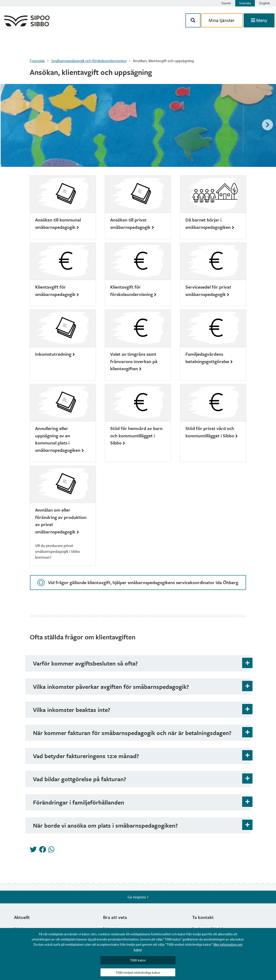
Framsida (37, 61)
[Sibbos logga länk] (27, 25)
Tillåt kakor (138, 960)
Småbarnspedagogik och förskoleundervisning (89, 61)
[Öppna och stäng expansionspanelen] (247, 663)
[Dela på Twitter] (33, 851)
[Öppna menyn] (259, 20)
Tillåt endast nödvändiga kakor (138, 972)
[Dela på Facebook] (42, 851)
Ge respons (138, 897)
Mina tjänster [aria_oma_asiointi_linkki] (222, 20)
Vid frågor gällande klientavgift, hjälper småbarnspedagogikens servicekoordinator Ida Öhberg (138, 582)
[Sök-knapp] (193, 20)
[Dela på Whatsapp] (51, 851)
